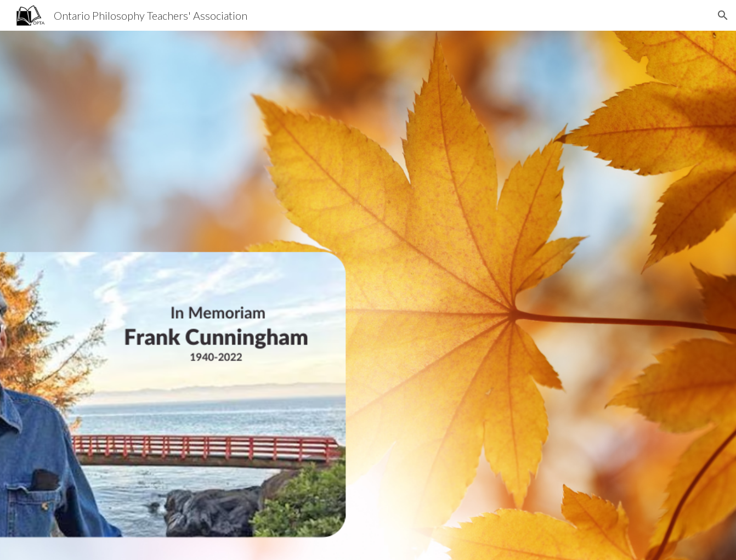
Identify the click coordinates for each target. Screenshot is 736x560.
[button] (723, 15)
